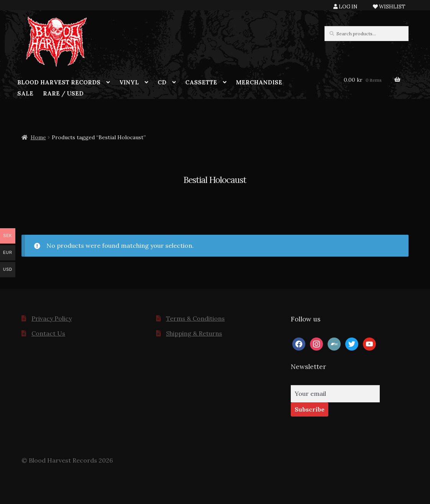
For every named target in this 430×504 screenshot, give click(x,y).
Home (38, 137)
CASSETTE (201, 82)
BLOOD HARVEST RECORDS (59, 82)
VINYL (129, 82)
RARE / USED (63, 93)
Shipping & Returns (194, 333)
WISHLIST (389, 7)
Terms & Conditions (195, 318)
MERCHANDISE (259, 82)
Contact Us (48, 333)
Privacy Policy (52, 318)
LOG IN (345, 7)
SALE (25, 93)
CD (162, 82)
